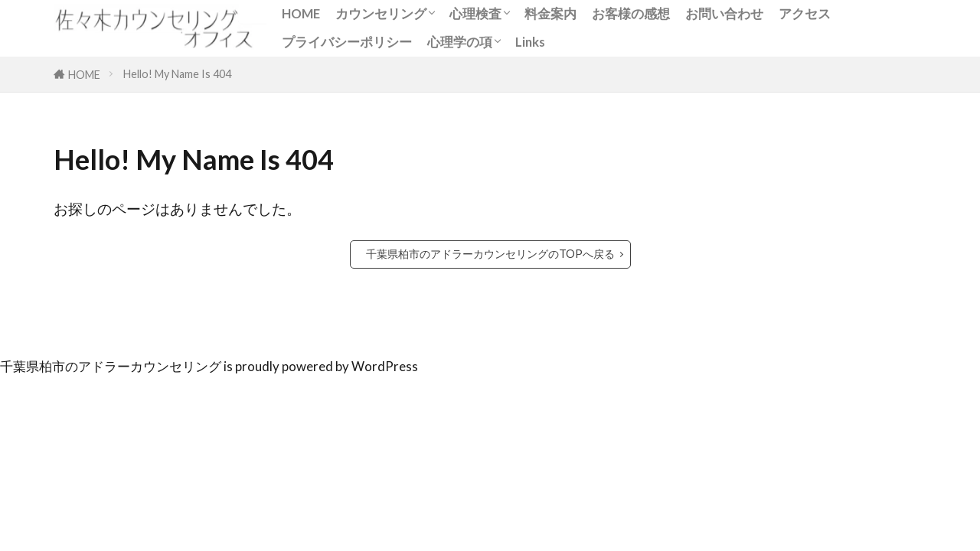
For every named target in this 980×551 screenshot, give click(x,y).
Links (530, 42)
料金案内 (550, 13)
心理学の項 (460, 42)
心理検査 (475, 13)
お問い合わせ (724, 13)
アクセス (805, 13)
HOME (301, 13)
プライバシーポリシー (347, 42)
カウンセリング (381, 13)
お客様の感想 (631, 13)
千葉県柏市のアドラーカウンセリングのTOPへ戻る (490, 254)
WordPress (385, 366)
